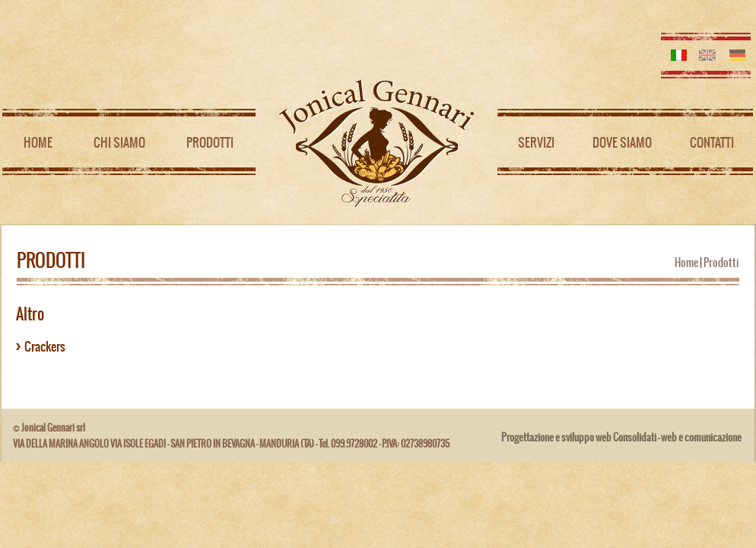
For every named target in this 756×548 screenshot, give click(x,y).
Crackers (45, 346)
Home (38, 142)
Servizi (536, 142)
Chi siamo (119, 142)
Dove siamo (622, 142)
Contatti (712, 142)
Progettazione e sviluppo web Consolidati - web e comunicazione (621, 437)
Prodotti (210, 142)
